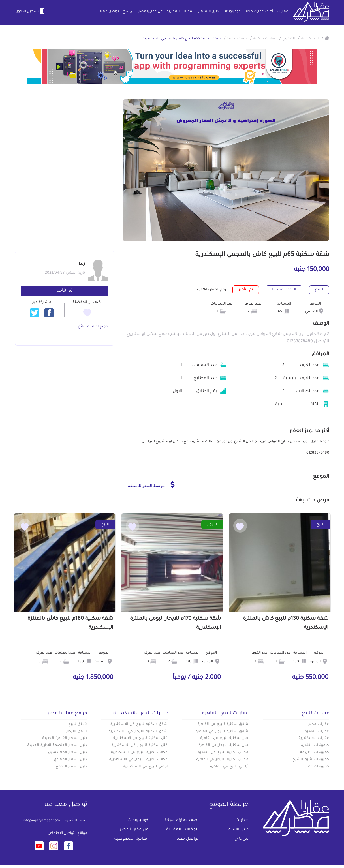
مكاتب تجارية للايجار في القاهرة (222, 760)
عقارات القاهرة (317, 732)
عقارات (283, 12)
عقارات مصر (319, 724)
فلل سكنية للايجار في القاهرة (223, 745)
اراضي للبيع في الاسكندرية (145, 767)
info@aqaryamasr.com (41, 821)
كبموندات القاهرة (315, 745)
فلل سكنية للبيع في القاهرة (224, 738)
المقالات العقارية (180, 12)
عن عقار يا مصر (151, 12)
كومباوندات (232, 12)
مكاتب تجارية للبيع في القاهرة (223, 752)
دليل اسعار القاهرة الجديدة (65, 738)
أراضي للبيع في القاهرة (229, 767)
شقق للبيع (78, 724)
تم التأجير (65, 291)
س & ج (129, 12)
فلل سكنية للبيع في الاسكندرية (140, 738)
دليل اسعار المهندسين (68, 752)
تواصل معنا (109, 12)
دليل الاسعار (208, 12)
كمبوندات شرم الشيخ (311, 760)
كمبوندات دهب (317, 767)
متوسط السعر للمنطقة (151, 484)
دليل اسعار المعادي (70, 760)
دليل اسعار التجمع (71, 767)
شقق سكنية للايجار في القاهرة (222, 732)
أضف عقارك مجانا (259, 12)
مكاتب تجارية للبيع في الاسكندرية (139, 752)
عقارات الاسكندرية (314, 738)
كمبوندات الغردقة (315, 752)
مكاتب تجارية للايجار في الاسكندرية (138, 760)
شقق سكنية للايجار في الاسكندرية (138, 732)
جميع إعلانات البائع (93, 327)
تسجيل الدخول (31, 11)
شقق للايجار (77, 732)
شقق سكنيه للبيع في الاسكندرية (139, 724)
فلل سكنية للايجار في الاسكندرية (140, 745)
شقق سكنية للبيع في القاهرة (223, 724)
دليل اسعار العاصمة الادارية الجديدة (57, 745)
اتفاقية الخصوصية (131, 839)
